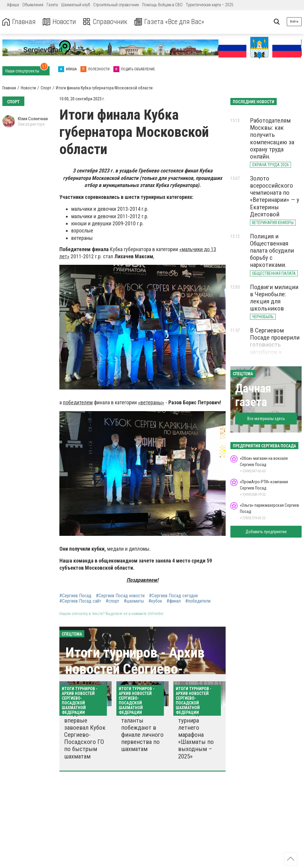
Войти (294, 22)
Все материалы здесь (266, 419)
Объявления (33, 5)
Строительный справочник (116, 5)
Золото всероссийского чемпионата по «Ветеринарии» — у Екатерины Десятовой (275, 196)
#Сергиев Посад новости (120, 596)
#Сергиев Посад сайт (80, 601)
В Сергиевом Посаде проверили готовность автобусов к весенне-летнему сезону (275, 348)
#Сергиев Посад (75, 596)
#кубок (155, 601)
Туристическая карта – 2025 (210, 5)
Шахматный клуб (76, 5)
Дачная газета (253, 395)
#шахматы (134, 601)
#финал (174, 601)
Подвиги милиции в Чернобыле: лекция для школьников (274, 298)
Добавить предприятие (266, 532)
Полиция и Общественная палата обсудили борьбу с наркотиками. (272, 251)
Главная (19, 22)
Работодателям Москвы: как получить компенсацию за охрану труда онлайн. (272, 138)
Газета (52, 5)
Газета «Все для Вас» (169, 22)
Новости (59, 22)
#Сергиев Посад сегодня (173, 596)
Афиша (13, 5)
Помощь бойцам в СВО (162, 5)
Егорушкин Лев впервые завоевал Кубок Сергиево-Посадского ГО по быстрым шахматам (85, 735)
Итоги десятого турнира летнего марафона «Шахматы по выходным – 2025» (199, 735)
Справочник (105, 22)
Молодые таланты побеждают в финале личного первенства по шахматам (142, 731)
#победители (198, 601)
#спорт (113, 601)
